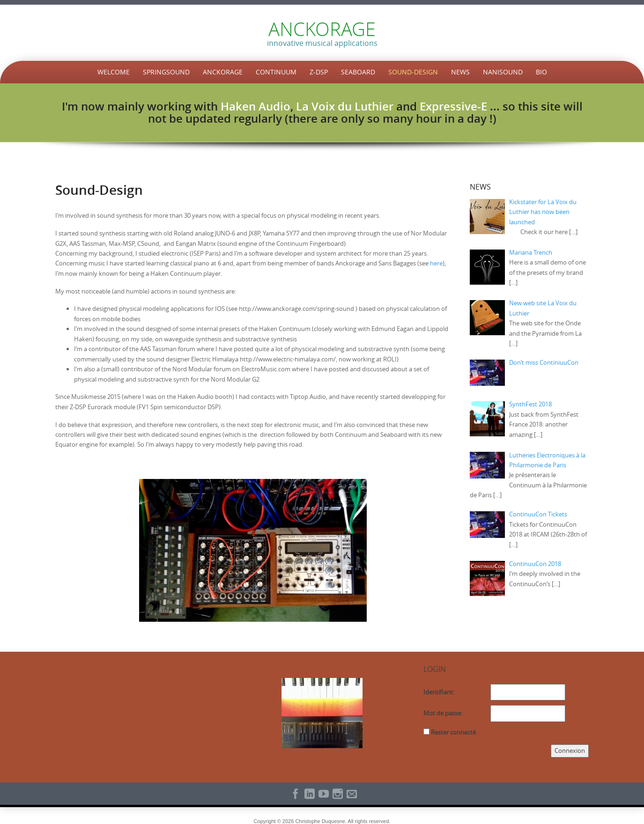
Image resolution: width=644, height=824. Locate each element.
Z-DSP (319, 72)
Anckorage (223, 72)
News (460, 72)
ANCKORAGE (322, 29)
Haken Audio (255, 106)
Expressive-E (453, 106)
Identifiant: (439, 692)
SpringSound (166, 72)
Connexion (570, 750)
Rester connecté (453, 732)
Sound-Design (413, 72)
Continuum (276, 72)
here (436, 263)
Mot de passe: (443, 713)
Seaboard (358, 72)
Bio (541, 72)
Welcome (114, 72)
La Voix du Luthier (345, 106)
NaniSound (503, 72)
